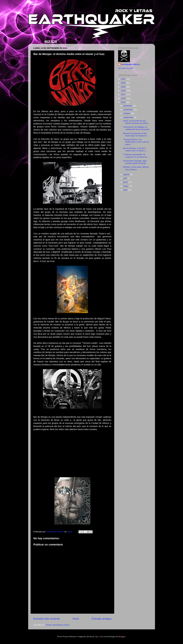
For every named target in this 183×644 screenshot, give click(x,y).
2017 (124, 94)
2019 (124, 87)
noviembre (129, 110)
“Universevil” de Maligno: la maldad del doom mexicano (136, 128)
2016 (124, 98)
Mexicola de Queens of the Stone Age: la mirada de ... (136, 135)
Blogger (122, 637)
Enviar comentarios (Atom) (58, 625)
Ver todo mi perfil (126, 68)
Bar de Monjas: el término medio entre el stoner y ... (135, 149)
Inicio (76, 619)
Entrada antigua (102, 619)
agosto (127, 174)
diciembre (128, 106)
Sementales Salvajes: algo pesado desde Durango (135, 162)
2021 (124, 79)
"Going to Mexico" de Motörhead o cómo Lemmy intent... (136, 142)
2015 (124, 102)
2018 (124, 91)
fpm (97, 637)
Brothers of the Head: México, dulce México (136, 168)
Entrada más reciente (47, 619)
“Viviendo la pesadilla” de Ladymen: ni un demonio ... (136, 156)
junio (126, 182)
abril (126, 190)
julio (126, 178)
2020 (124, 83)
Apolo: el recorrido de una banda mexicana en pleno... (136, 122)
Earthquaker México (131, 64)
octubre (127, 113)
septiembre (129, 117)
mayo (126, 186)
